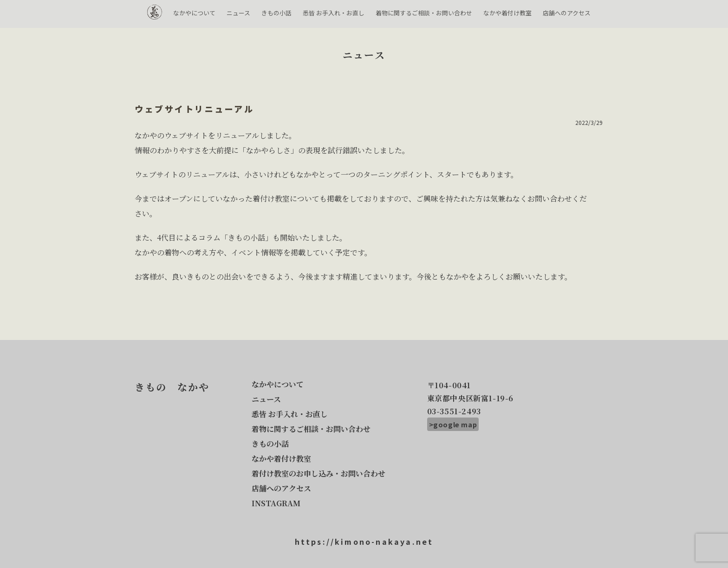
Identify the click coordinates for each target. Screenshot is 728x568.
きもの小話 (276, 13)
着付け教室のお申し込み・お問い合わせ (318, 473)
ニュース (238, 13)
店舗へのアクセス (567, 13)
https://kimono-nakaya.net (364, 542)
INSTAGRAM (276, 503)
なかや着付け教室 (507, 13)
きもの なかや (155, 15)
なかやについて (194, 13)
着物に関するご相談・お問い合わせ (424, 13)
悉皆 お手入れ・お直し (334, 13)
